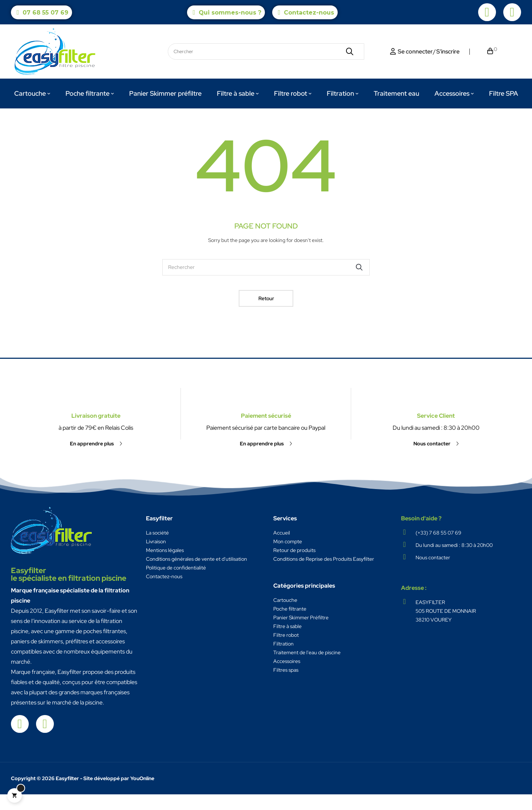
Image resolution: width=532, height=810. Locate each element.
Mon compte (288, 557)
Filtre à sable (287, 642)
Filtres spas (286, 686)
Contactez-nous (309, 13)
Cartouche (285, 616)
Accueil (282, 548)
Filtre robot (286, 651)
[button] (96, 490)
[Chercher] (266, 283)
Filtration (283, 659)
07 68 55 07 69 (45, 13)
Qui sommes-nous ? (230, 13)
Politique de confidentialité (176, 583)
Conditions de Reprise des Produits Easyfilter (324, 575)
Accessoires (287, 677)
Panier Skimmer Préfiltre (301, 633)
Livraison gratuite (96, 462)
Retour (266, 314)
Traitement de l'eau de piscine (307, 668)
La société (157, 548)
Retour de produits (294, 566)
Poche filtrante (290, 624)
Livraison (156, 557)
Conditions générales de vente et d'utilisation (196, 575)
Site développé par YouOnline (119, 794)
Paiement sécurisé (266, 400)
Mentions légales (165, 566)
